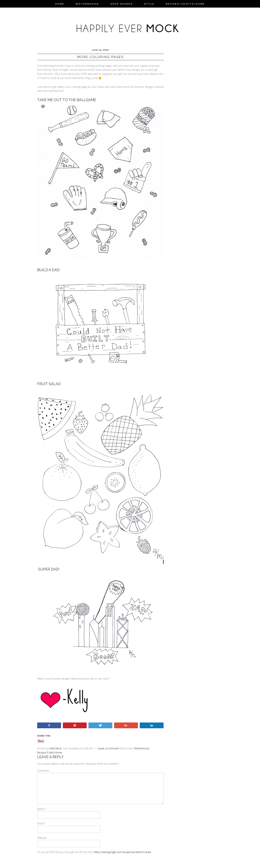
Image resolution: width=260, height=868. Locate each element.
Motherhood (142, 748)
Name (42, 809)
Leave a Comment (108, 748)
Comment (43, 771)
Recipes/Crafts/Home (50, 753)
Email (41, 823)
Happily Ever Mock (130, 26)
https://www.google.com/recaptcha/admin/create (123, 852)
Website (42, 838)
